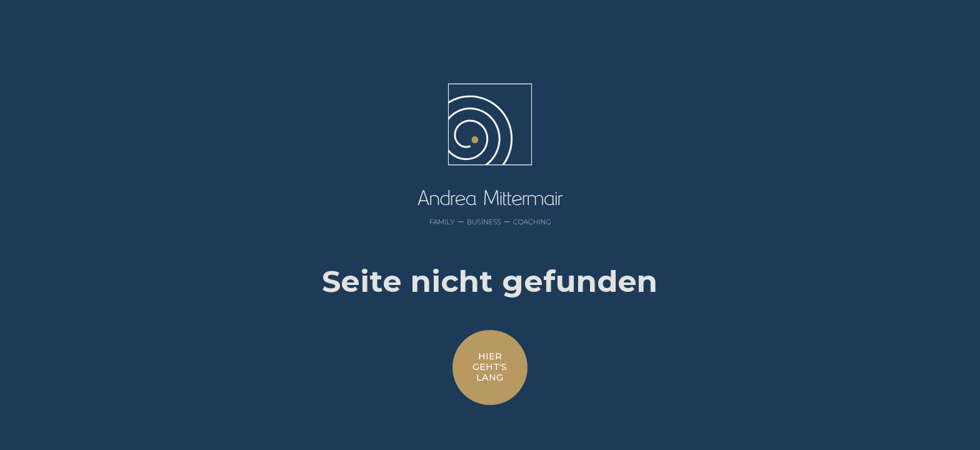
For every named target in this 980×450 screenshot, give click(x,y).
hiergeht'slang (490, 367)
